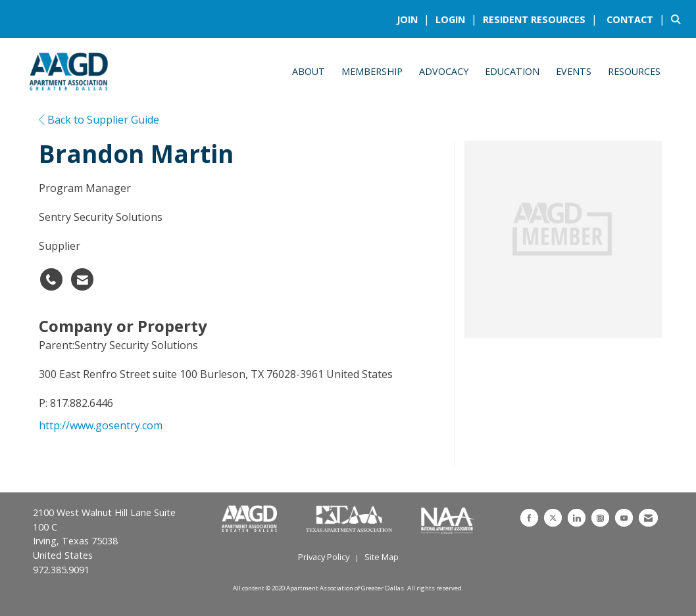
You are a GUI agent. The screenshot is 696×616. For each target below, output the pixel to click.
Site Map (382, 557)
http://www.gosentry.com (101, 425)
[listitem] (415, 19)
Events (574, 71)
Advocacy (444, 71)
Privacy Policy (324, 557)
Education (512, 71)
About (309, 71)
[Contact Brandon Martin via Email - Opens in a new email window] (82, 279)
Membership (372, 71)
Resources (634, 71)
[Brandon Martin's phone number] (51, 279)
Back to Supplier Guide (99, 120)
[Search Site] (679, 19)
